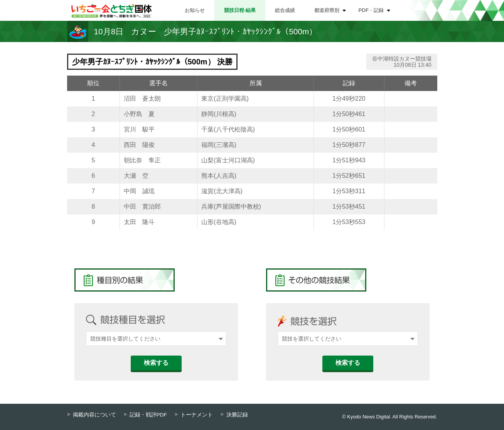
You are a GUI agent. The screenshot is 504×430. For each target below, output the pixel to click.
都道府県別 (327, 10)
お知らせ (195, 10)
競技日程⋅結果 (240, 10)
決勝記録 (237, 415)
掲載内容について (94, 415)
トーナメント (197, 415)
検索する (156, 363)
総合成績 (285, 10)
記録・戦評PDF (148, 415)
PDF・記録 (371, 10)
